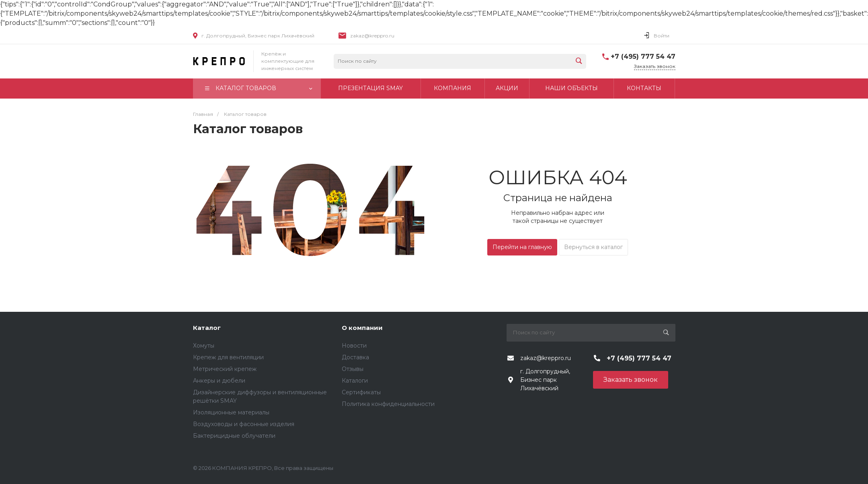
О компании (362, 328)
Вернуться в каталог (593, 247)
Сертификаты (361, 392)
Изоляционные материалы (231, 412)
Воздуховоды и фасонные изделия (244, 424)
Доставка (355, 357)
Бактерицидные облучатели (234, 436)
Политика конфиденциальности (388, 404)
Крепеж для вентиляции (228, 357)
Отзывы (353, 369)
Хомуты (204, 346)
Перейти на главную (522, 247)
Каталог (207, 328)
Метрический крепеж (225, 369)
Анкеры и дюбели (219, 381)
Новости (354, 346)
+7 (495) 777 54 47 (643, 57)
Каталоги (355, 381)
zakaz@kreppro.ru (372, 36)
